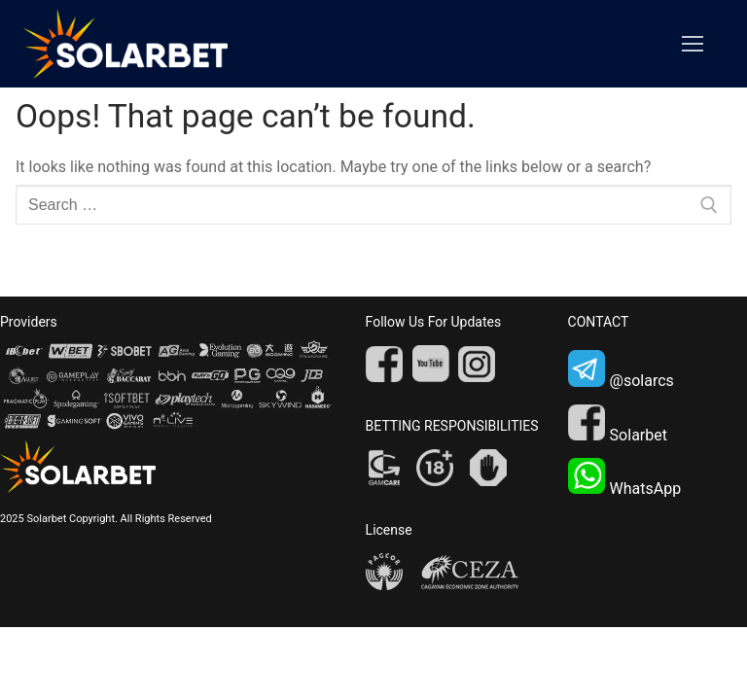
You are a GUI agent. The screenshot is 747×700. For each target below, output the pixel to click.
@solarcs (621, 370)
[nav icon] (693, 44)
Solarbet (618, 424)
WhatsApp (625, 478)
